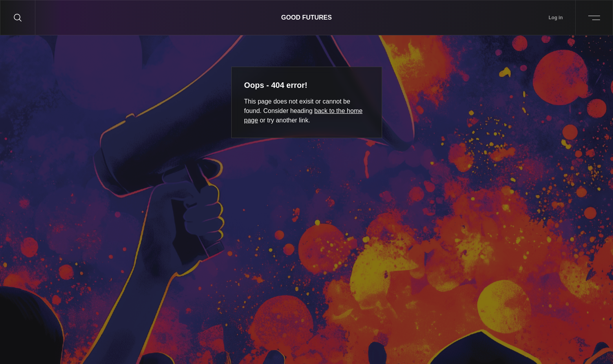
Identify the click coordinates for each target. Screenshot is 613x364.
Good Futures (306, 17)
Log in (556, 18)
